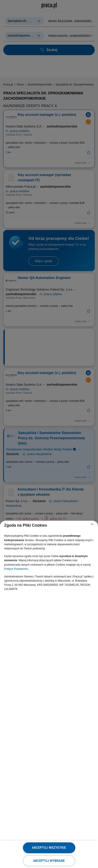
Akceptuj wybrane (49, 861)
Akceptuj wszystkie (49, 848)
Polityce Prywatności (16, 569)
